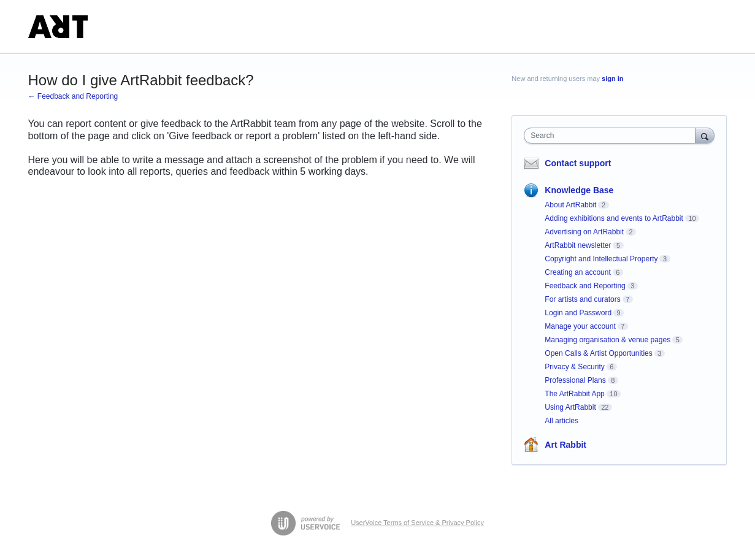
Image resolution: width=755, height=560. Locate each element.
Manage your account (580, 326)
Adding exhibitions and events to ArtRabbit (614, 218)
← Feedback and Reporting (73, 96)
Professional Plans (575, 380)
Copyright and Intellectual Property (601, 259)
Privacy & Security (574, 367)
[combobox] (612, 136)
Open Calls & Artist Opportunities (598, 353)
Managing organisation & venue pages (607, 340)
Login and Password (578, 313)
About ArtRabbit (570, 205)
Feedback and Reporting (585, 286)
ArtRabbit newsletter (578, 245)
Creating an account (577, 272)
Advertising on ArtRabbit (584, 232)
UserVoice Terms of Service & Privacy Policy (417, 523)
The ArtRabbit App (574, 394)
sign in (612, 79)
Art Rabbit (565, 445)
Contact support (578, 163)
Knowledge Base (579, 190)
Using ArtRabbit (570, 407)
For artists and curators (582, 299)
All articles (561, 421)
